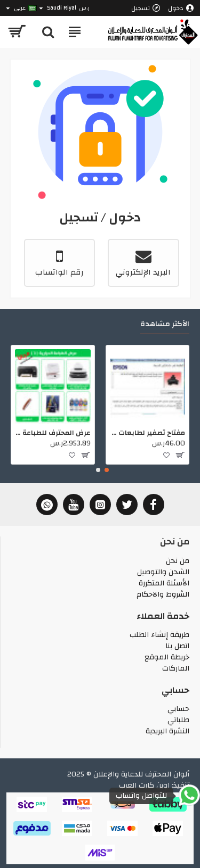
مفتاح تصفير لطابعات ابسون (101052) (148, 433)
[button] (107, 470)
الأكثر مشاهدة (165, 325)
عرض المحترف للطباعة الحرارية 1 (53, 433)
